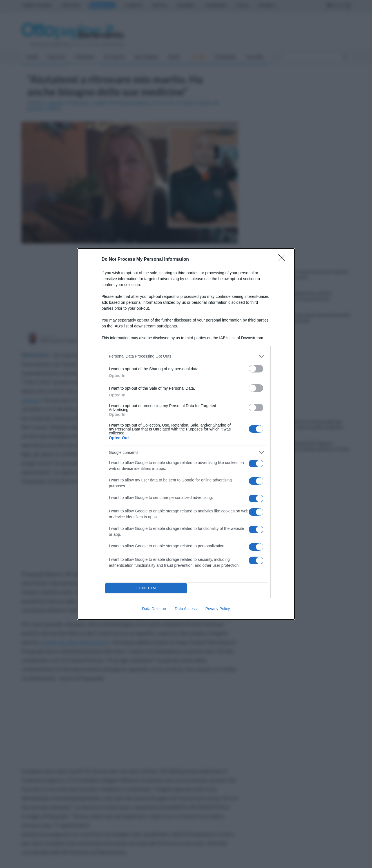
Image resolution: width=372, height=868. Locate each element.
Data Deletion (154, 610)
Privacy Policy (218, 610)
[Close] (284, 258)
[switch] (256, 368)
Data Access (186, 610)
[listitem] (186, 355)
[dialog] (186, 434)
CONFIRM (147, 588)
